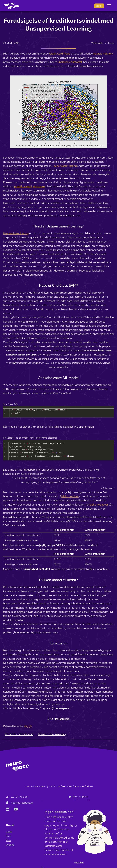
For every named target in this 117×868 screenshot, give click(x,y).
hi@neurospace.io (22, 803)
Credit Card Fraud (60, 54)
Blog (9, 836)
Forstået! (79, 863)
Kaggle (28, 726)
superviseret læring (65, 166)
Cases (9, 832)
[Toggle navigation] (109, 6)
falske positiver (70, 496)
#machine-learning (52, 734)
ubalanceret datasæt (70, 62)
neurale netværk (103, 54)
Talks (9, 841)
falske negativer (99, 505)
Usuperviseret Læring (16, 233)
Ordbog (10, 845)
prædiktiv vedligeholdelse (30, 187)
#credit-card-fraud (19, 734)
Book (99, 6)
